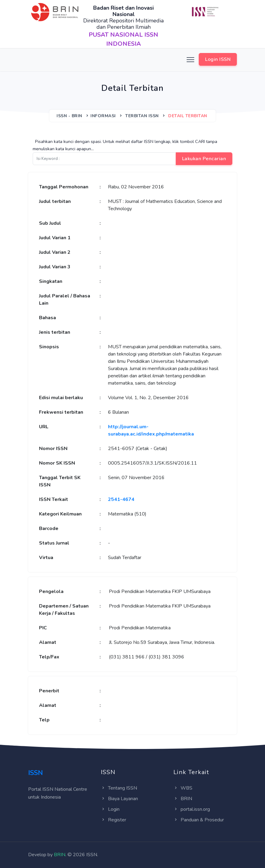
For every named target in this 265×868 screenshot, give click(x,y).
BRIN (183, 799)
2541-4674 (121, 499)
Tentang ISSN (119, 788)
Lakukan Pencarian (204, 159)
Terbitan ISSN (142, 116)
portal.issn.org (192, 809)
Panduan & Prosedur (199, 820)
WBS (183, 788)
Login (110, 809)
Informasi (103, 116)
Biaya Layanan (119, 799)
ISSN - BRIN (69, 116)
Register (113, 820)
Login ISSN (218, 59)
